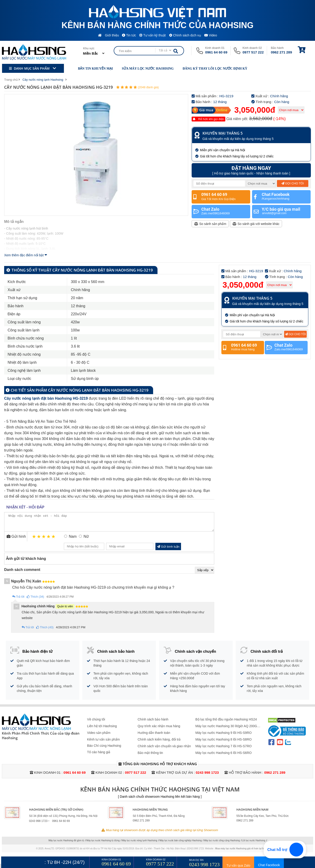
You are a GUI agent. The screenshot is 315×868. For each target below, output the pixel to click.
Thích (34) (36, 600)
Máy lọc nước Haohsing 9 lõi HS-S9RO (223, 736)
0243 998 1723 (207, 776)
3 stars (44, 540)
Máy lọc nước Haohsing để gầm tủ (66, 844)
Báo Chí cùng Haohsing (104, 749)
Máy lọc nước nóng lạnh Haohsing (139, 844)
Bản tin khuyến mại (92, 68)
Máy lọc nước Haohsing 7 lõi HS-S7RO (223, 750)
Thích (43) (45, 631)
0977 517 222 (253, 52)
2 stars (39, 540)
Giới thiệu (112, 35)
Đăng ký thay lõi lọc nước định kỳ (212, 68)
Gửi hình (16, 540)
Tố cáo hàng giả (99, 756)
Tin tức (129, 35)
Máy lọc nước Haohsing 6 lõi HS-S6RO (223, 756)
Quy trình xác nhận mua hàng (159, 729)
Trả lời (18, 600)
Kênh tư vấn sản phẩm (104, 743)
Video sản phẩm (99, 736)
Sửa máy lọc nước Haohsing (145, 68)
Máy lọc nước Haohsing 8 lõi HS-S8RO (223, 743)
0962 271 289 (282, 52)
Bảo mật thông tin (150, 756)
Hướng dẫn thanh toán (154, 736)
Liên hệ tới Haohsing (102, 729)
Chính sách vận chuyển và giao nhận (164, 750)
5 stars (54, 540)
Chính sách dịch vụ (185, 35)
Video (211, 35)
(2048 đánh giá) (148, 87)
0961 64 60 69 (216, 52)
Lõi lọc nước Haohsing (254, 844)
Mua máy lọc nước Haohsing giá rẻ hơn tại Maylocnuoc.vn (247, 852)
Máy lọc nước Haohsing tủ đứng (103, 844)
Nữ (86, 540)
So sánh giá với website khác (256, 224)
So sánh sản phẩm (210, 224)
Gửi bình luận (168, 550)
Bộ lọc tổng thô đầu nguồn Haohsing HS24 (226, 723)
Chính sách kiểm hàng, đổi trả (159, 743)
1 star (34, 540)
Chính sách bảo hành (153, 723)
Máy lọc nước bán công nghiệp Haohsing (180, 844)
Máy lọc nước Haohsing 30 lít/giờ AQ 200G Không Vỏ (226, 730)
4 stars (49, 540)
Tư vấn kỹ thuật (153, 35)
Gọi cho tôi (293, 183)
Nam (73, 540)
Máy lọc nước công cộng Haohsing (222, 844)
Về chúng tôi (96, 723)
